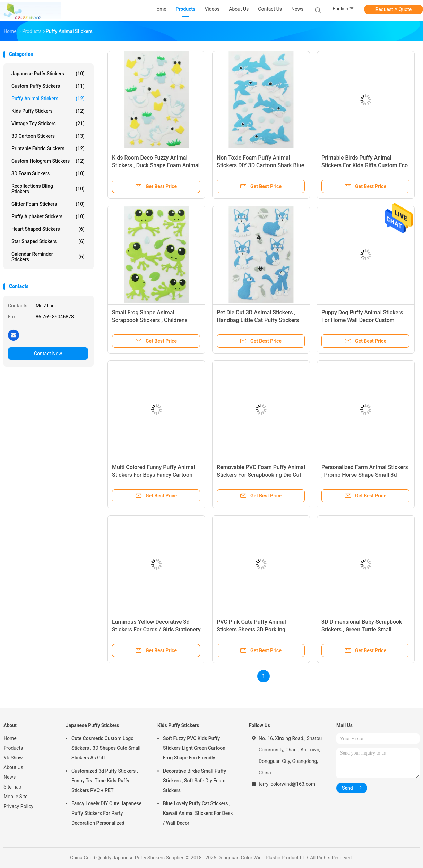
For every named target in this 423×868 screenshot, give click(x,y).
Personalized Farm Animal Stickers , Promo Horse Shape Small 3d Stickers (365, 475)
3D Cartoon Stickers (48, 136)
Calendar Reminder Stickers (48, 257)
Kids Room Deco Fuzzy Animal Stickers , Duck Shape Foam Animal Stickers (156, 165)
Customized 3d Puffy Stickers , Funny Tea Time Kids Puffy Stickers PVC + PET (105, 781)
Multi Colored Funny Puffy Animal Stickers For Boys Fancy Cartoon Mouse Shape (154, 475)
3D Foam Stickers (48, 173)
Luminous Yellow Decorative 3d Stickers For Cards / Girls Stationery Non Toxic (156, 629)
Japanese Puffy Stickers (48, 74)
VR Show (13, 758)
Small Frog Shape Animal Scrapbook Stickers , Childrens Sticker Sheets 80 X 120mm (150, 320)
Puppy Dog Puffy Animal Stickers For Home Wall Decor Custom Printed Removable (362, 320)
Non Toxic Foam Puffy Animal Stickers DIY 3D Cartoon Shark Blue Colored (260, 165)
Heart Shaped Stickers (48, 229)
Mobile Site (16, 797)
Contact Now (48, 354)
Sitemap (12, 787)
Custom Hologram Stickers (48, 161)
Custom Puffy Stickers (48, 86)
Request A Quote (394, 9)
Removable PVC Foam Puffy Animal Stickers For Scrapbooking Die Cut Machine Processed (261, 475)
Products (13, 748)
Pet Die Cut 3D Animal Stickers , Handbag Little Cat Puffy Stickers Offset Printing (258, 320)
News (10, 777)
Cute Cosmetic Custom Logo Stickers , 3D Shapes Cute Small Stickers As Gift (106, 748)
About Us (13, 767)
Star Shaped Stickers (48, 241)
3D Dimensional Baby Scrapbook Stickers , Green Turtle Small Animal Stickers (362, 629)
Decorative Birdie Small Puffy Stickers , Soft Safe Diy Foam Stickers (195, 781)
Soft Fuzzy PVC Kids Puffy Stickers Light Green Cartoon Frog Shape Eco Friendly (194, 748)
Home (10, 738)
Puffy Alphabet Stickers (48, 216)
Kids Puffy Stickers (48, 111)
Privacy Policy (18, 806)
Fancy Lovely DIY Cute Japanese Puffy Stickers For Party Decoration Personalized (106, 813)
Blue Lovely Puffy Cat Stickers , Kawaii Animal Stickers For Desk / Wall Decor (198, 813)
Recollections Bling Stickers (48, 189)
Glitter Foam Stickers (48, 204)
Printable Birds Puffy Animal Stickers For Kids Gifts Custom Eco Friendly (365, 165)
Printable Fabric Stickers (48, 148)
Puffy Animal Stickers (48, 99)
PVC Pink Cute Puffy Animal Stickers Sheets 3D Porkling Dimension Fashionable (251, 629)
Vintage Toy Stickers (48, 124)
